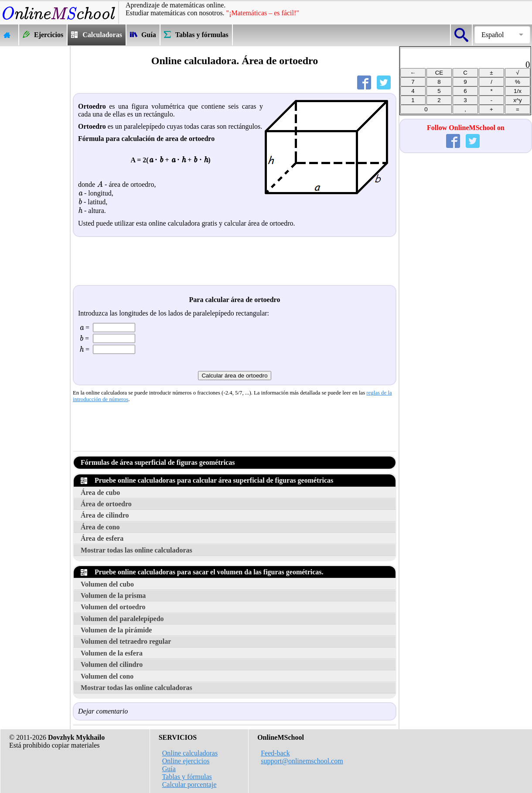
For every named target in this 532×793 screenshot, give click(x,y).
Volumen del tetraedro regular (126, 641)
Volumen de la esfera (112, 653)
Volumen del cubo (107, 584)
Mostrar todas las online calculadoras (136, 550)
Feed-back (275, 753)
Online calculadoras (190, 753)
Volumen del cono (107, 676)
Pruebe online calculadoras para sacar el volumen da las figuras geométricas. (202, 572)
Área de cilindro (105, 515)
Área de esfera (102, 538)
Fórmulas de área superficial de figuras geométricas (158, 462)
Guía (169, 769)
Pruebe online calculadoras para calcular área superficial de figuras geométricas (207, 480)
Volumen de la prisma (113, 596)
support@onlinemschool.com (302, 761)
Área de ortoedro (106, 504)
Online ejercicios (186, 761)
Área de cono (100, 527)
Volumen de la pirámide (116, 630)
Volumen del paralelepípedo (122, 619)
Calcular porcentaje (189, 784)
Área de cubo (100, 493)
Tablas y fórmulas (187, 777)
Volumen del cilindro (112, 664)
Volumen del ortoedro (113, 607)
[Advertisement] (35, 177)
